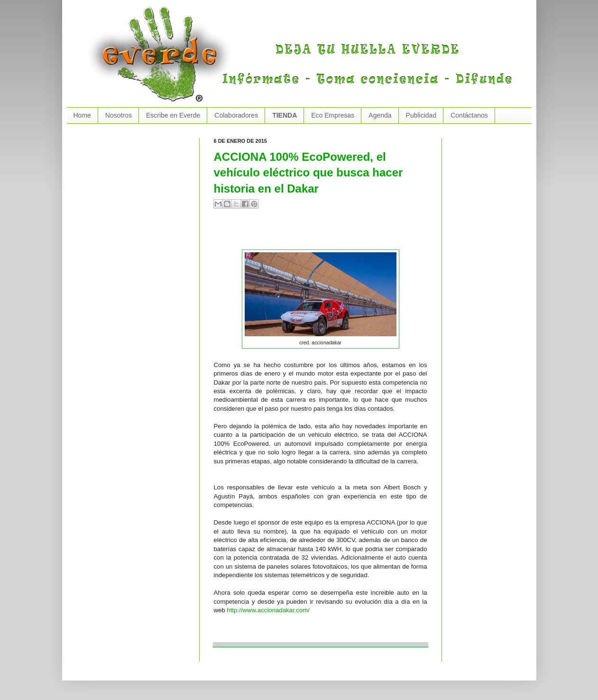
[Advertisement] (325, 233)
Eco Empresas (333, 115)
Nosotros (119, 115)
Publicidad (421, 115)
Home (82, 115)
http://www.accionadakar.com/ (268, 610)
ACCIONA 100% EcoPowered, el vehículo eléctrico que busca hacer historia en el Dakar (308, 173)
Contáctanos (469, 115)
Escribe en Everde (173, 115)
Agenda (380, 115)
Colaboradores (236, 115)
